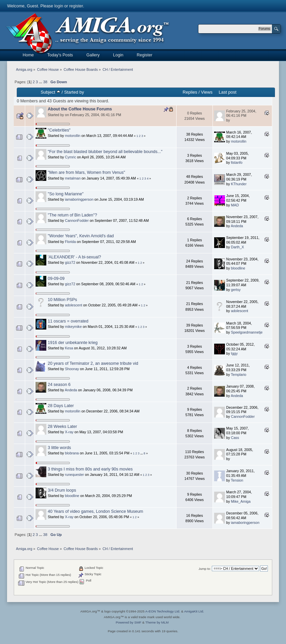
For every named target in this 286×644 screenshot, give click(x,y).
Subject (51, 92)
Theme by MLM (157, 622)
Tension (237, 480)
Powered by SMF (129, 622)
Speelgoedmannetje (247, 332)
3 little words (59, 448)
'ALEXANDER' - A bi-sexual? (74, 257)
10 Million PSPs (62, 300)
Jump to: (205, 569)
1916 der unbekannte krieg (73, 343)
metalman (73, 178)
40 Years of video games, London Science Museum (95, 511)
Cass (235, 438)
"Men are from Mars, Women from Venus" (86, 172)
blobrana (72, 453)
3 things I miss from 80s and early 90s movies (90, 469)
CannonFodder (77, 220)
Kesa (69, 348)
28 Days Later (61, 406)
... (41, 82)
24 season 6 (59, 385)
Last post (227, 92)
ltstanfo (237, 162)
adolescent (74, 305)
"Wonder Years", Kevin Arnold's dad (81, 236)
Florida (70, 242)
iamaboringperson (79, 199)
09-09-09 (56, 279)
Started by (74, 92)
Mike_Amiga (241, 501)
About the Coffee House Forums (80, 109)
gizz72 (70, 262)
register (76, 6)
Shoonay (72, 369)
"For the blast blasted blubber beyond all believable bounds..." (105, 152)
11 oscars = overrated (68, 321)
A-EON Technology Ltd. (163, 611)
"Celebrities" (59, 130)
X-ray (69, 432)
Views (207, 92)
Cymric (71, 157)
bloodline (238, 268)
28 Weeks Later (62, 427)
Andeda (237, 226)
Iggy (234, 353)
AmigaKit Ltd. (194, 611)
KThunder (239, 184)
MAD (235, 205)
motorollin (73, 136)
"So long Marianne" (66, 194)
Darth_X (237, 247)
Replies (190, 92)
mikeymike (74, 327)
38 (45, 82)
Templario (239, 375)
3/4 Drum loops (62, 490)
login (59, 6)
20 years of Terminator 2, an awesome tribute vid (93, 363)
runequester (75, 475)
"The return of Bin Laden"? (72, 215)
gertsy (236, 290)
